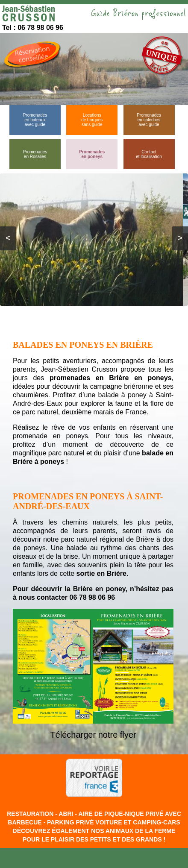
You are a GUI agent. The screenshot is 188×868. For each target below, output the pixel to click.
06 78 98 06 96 (92, 597)
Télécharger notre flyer (93, 735)
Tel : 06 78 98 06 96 (33, 28)
